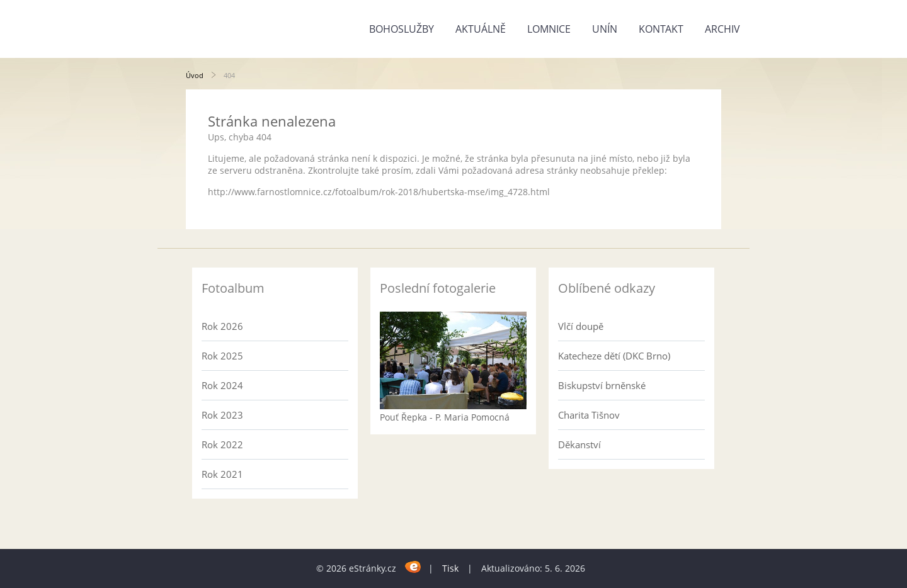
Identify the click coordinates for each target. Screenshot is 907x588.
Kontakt (661, 29)
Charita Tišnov (589, 415)
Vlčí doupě (581, 326)
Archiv (722, 29)
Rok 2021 (222, 474)
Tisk (450, 568)
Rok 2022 (222, 444)
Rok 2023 (222, 415)
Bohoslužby (402, 29)
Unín (605, 29)
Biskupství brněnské (602, 385)
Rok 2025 (222, 356)
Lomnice (549, 29)
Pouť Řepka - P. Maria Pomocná (445, 417)
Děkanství (579, 444)
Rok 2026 (222, 326)
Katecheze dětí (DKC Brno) (614, 356)
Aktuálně (481, 29)
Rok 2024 (222, 385)
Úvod (195, 75)
